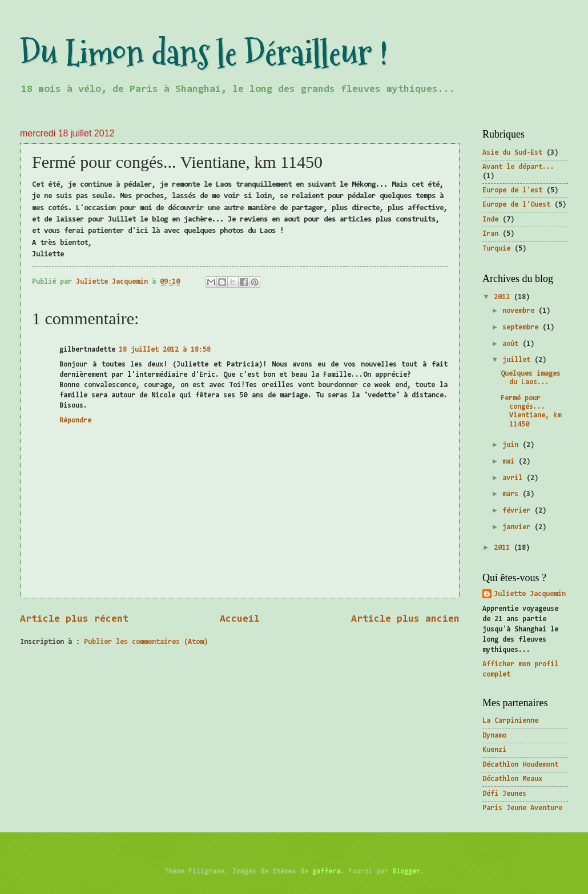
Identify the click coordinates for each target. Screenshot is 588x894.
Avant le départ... (518, 167)
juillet (518, 360)
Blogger (406, 871)
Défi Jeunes (504, 794)
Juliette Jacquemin (530, 594)
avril (514, 478)
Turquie (496, 249)
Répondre (75, 420)
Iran (490, 234)
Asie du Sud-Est (512, 153)
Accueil (240, 619)
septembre (522, 327)
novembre (520, 311)
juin (512, 445)
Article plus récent (74, 619)
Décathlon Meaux (512, 779)
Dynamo (494, 736)
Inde (490, 220)
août (512, 344)
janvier (518, 527)
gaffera (326, 871)
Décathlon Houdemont (520, 765)
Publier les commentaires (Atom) (146, 642)
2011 (504, 548)
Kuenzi (494, 750)
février (518, 511)
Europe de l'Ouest (516, 205)
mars (512, 494)
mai (510, 462)
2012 (504, 297)
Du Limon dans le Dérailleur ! (204, 53)
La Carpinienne (510, 721)
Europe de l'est (512, 190)
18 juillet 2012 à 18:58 (165, 350)
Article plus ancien (405, 619)
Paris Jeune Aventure (522, 808)
